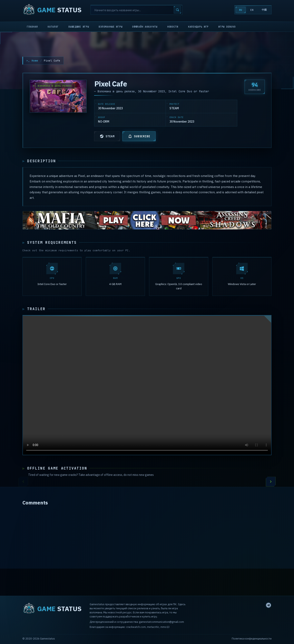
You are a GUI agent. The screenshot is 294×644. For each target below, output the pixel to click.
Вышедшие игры (79, 27)
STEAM (107, 136)
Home (35, 61)
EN (252, 10)
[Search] (136, 10)
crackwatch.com (136, 627)
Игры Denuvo (227, 27)
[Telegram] (268, 605)
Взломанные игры (110, 27)
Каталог (53, 27)
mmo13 (165, 627)
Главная (32, 27)
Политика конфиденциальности (252, 639)
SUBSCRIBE (139, 136)
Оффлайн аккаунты (145, 27)
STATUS (52, 10)
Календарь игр (198, 27)
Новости (173, 27)
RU (241, 10)
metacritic (153, 627)
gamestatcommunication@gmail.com (161, 622)
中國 (264, 10)
